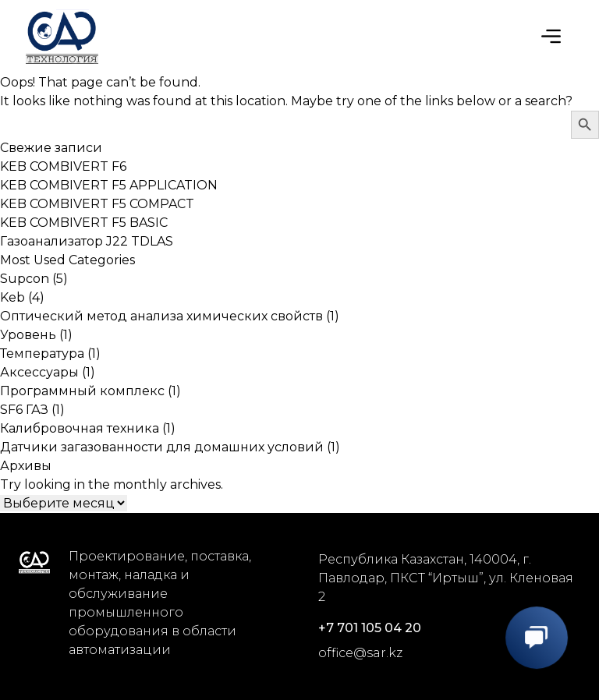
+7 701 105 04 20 (370, 628)
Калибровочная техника (80, 428)
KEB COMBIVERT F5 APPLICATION (109, 185)
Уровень (28, 335)
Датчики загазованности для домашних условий (162, 447)
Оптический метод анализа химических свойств (161, 316)
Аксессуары (39, 372)
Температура (42, 354)
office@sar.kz (360, 653)
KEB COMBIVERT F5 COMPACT (97, 204)
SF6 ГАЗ (24, 410)
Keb (12, 297)
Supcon (25, 279)
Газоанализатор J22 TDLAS (87, 241)
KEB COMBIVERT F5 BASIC (84, 223)
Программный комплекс (82, 391)
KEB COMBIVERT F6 (63, 166)
